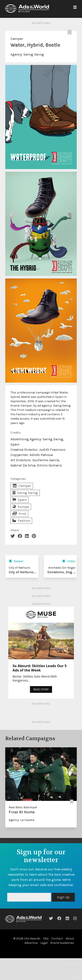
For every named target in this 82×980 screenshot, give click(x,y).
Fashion (21, 521)
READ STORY (41, 689)
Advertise (31, 943)
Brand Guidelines (62, 943)
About (70, 938)
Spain (20, 500)
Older (69, 561)
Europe (21, 507)
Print (19, 514)
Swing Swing (34, 54)
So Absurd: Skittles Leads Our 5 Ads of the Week (40, 668)
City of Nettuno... (22, 572)
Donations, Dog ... (61, 572)
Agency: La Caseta (22, 820)
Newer (16, 561)
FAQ (46, 938)
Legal (44, 943)
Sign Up (63, 897)
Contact (57, 938)
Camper (17, 39)
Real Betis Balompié (23, 807)
